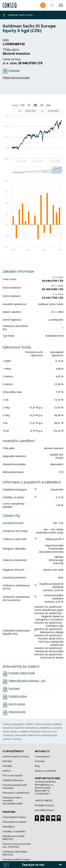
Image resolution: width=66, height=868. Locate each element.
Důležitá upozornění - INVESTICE (14, 838)
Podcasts (40, 761)
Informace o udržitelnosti (16, 793)
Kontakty (7, 766)
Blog (37, 766)
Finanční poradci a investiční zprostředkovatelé (13, 800)
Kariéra (7, 771)
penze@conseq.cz (45, 810)
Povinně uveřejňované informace (15, 786)
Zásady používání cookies (17, 859)
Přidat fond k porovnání (16, 78)
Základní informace (13, 780)
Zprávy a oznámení (45, 771)
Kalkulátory (9, 827)
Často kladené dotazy (14, 817)
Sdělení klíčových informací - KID (27, 681)
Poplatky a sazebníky (14, 831)
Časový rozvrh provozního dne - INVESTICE (17, 845)
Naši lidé (7, 761)
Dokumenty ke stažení (15, 822)
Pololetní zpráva (18, 696)
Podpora (9, 812)
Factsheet (14, 70)
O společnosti (13, 751)
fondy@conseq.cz (44, 805)
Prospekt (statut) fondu (22, 673)
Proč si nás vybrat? (13, 775)
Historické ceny (17, 712)
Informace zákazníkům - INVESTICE (15, 853)
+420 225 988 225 (44, 800)
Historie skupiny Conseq (16, 756)
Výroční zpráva (17, 704)
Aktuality (42, 751)
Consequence (42, 756)
